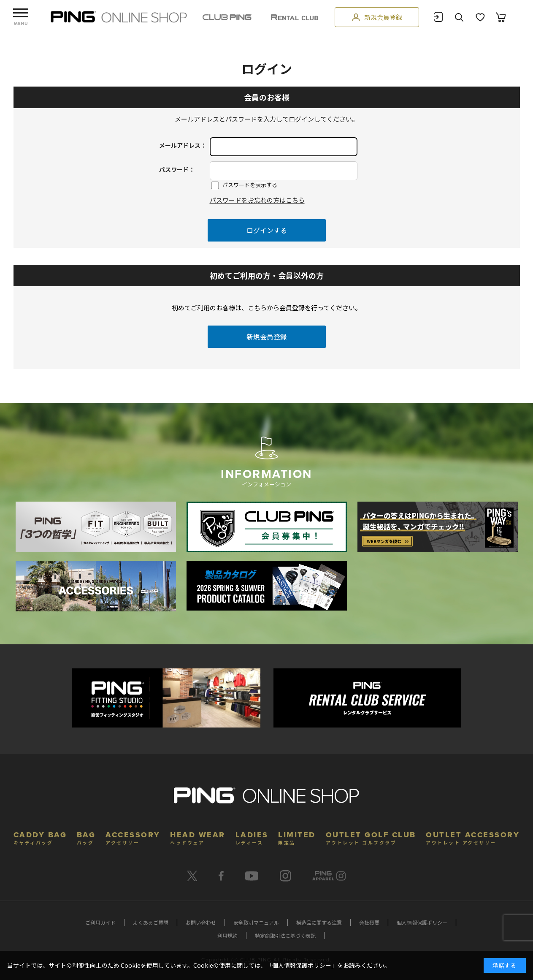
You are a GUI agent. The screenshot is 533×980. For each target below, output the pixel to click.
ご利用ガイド (100, 922)
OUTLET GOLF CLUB (371, 837)
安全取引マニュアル (256, 922)
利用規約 (227, 935)
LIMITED (297, 837)
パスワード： (177, 169)
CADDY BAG (40, 837)
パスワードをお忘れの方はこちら (257, 200)
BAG (86, 837)
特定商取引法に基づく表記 (285, 935)
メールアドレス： (183, 145)
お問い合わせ (201, 922)
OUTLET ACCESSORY (473, 837)
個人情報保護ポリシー (422, 922)
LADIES (252, 837)
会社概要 (369, 922)
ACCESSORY (133, 837)
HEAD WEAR (198, 837)
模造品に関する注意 (319, 922)
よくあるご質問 (151, 922)
